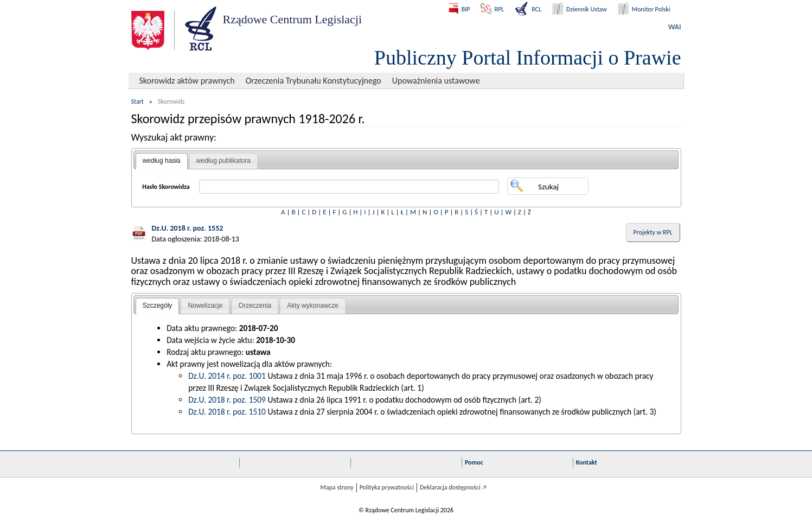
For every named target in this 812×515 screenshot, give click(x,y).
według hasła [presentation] (162, 161)
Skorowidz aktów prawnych (187, 81)
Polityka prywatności (387, 487)
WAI (674, 27)
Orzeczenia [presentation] (255, 306)
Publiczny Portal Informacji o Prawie (528, 58)
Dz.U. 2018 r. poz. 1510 (227, 412)
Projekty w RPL (653, 232)
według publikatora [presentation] (223, 161)
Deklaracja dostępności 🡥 (453, 487)
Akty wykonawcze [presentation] (313, 306)
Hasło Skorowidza (166, 187)
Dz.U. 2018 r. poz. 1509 (227, 400)
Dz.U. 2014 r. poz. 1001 (227, 376)
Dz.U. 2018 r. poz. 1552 (188, 228)
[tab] (162, 161)
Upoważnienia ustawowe (436, 81)
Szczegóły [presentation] (158, 306)
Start (138, 101)
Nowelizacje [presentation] (205, 306)
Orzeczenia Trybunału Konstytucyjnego (314, 81)
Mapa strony (337, 487)
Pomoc (474, 462)
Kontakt (587, 462)
